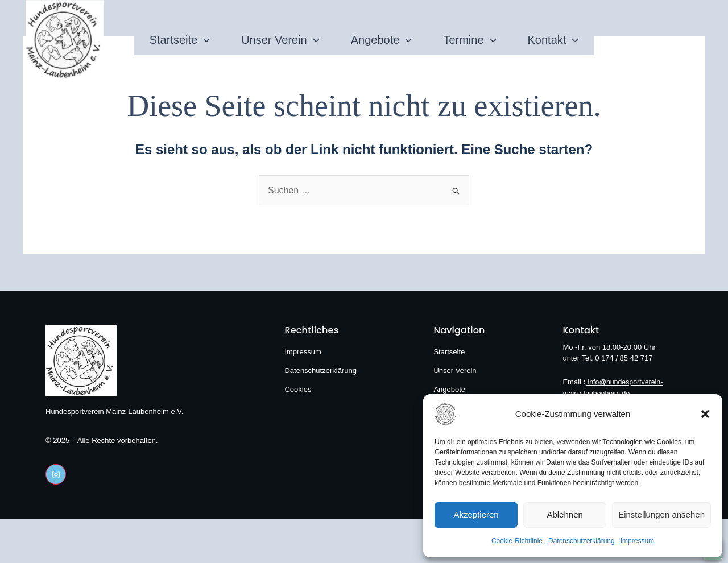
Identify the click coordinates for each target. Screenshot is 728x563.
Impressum (637, 541)
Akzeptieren (476, 514)
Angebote (382, 27)
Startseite (129, 27)
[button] (705, 414)
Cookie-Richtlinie (517, 541)
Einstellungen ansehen (661, 514)
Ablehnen (564, 514)
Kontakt (605, 27)
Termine (495, 27)
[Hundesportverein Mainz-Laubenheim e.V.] (463, 414)
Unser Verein (255, 27)
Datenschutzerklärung (582, 541)
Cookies (298, 389)
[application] (152, 27)
